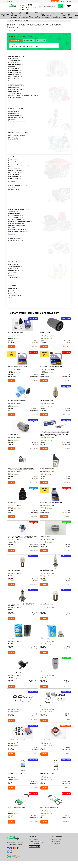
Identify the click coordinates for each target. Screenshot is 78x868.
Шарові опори (13, 113)
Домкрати (11, 290)
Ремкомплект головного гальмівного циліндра (22, 95)
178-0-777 (26, 5)
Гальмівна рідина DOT (15, 64)
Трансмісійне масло (14, 61)
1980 (13, 46)
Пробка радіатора (14, 190)
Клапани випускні (14, 163)
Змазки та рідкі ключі (15, 274)
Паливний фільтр (14, 72)
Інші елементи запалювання (17, 225)
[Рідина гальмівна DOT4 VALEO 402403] (55, 463)
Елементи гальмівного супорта (17, 712)
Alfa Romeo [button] (28, 40)
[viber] (11, 860)
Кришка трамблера (14, 214)
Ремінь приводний (14, 76)
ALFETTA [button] (40, 40)
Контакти (63, 1)
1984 (29, 46)
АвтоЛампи (12, 227)
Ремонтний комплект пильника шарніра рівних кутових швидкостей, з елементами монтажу (22, 471)
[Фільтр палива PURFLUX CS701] (23, 635)
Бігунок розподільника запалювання (19, 221)
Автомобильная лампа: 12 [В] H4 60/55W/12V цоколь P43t (21, 609)
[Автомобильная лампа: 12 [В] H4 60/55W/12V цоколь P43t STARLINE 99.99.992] (23, 601)
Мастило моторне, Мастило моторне (19, 367)
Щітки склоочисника (14, 240)
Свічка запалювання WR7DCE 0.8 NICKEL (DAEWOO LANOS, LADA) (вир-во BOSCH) (55, 437)
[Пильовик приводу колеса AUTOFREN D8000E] (23, 325)
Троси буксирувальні (15, 296)
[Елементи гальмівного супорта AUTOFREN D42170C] (55, 704)
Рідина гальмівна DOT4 (47, 471)
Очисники (11, 276)
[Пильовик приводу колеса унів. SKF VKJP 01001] (23, 394)
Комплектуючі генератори (16, 229)
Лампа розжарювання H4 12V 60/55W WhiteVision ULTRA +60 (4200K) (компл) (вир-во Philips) (22, 540)
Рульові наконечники (15, 117)
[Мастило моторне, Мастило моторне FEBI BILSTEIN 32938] (23, 359)
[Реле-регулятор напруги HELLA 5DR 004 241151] (23, 669)
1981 (17, 46)
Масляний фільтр (14, 68)
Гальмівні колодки (14, 74)
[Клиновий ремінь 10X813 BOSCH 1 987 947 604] (55, 773)
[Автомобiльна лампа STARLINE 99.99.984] (55, 394)
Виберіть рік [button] (15, 40)
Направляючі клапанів (15, 171)
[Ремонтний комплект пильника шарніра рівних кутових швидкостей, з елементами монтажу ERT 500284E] (23, 463)
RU (12, 1)
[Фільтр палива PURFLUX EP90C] (55, 635)
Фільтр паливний (46, 540)
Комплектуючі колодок (15, 89)
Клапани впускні (13, 161)
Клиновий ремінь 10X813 (48, 781)
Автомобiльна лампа (47, 402)
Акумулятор (12, 212)
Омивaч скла (12, 272)
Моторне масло (13, 59)
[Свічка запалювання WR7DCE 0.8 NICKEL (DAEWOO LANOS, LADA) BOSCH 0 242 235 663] (55, 428)
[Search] (61, 6)
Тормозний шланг (14, 93)
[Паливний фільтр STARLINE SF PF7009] (23, 428)
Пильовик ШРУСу (14, 139)
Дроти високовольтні (15, 218)
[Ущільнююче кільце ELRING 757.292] (55, 738)
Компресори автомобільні (16, 292)
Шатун (10, 167)
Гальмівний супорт (14, 91)
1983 (25, 46)
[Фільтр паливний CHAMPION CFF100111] (55, 669)
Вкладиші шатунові (14, 169)
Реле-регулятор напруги (15, 678)
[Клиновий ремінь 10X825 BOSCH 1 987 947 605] (23, 773)
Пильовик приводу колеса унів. (17, 402)
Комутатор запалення (15, 223)
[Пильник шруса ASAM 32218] (23, 497)
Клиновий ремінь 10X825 (15, 781)
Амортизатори (13, 111)
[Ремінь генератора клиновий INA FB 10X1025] (23, 807)
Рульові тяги (12, 119)
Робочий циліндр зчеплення (17, 135)
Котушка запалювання (15, 219)
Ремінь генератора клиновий (16, 816)
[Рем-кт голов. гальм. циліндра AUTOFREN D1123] (23, 738)
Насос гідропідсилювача (16, 121)
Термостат (12, 188)
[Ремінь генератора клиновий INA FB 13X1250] (55, 807)
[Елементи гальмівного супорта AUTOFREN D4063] (23, 704)
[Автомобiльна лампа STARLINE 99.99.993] (55, 566)
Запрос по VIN (55, 1)
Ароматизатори (13, 288)
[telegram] (8, 860)
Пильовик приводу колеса (15, 333)
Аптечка (11, 298)
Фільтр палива (12, 643)
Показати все (12, 81)
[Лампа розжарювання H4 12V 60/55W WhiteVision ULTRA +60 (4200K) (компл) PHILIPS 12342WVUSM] (23, 532)
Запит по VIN (35, 857)
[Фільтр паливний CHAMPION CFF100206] (55, 532)
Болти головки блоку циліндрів (18, 165)
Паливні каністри (13, 294)
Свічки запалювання (15, 216)
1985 (32, 46)
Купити (12, 347)
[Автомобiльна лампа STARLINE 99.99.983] (23, 566)
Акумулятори (12, 78)
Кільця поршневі (13, 159)
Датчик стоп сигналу (15, 97)
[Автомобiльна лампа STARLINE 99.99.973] (55, 601)
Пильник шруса (12, 505)
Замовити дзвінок (35, 855)
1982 (21, 46)
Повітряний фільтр (14, 70)
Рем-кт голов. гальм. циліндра (17, 747)
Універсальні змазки (14, 278)
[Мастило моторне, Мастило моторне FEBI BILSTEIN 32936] (55, 497)
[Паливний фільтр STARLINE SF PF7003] (55, 325)
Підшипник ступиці (14, 115)
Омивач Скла (12, 66)
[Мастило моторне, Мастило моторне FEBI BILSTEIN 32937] (55, 359)
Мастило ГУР (12, 63)
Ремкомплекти (13, 137)
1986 (36, 46)
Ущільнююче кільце (46, 747)
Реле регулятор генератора (17, 231)
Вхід (69, 1)
